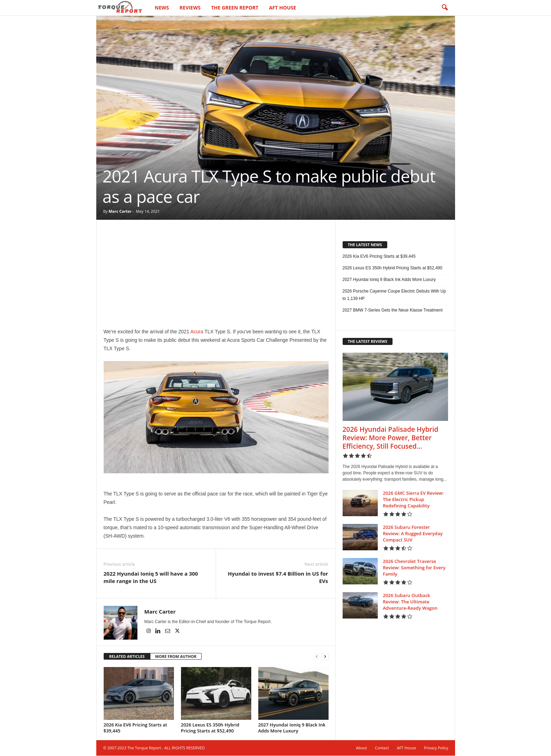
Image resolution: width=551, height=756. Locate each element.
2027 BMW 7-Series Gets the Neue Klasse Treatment (393, 310)
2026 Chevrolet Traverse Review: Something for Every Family (414, 568)
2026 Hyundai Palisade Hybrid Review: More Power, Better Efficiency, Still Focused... (391, 438)
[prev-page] (317, 657)
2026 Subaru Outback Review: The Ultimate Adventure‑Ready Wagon (410, 602)
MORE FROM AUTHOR (176, 656)
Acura (197, 332)
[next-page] (325, 657)
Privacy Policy (436, 748)
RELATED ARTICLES (127, 656)
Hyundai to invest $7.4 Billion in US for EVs (278, 577)
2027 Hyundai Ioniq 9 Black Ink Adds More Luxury (292, 728)
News (162, 8)
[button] (445, 8)
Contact (382, 748)
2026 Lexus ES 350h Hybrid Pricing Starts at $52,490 (210, 728)
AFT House (282, 8)
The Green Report (235, 8)
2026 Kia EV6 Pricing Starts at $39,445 (135, 728)
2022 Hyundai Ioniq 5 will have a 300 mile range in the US (151, 577)
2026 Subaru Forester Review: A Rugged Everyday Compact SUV (413, 533)
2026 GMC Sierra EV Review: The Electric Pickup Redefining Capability (413, 499)
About (361, 748)
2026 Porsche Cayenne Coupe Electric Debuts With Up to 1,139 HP (394, 295)
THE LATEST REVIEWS (368, 341)
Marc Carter (120, 211)
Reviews (190, 8)
